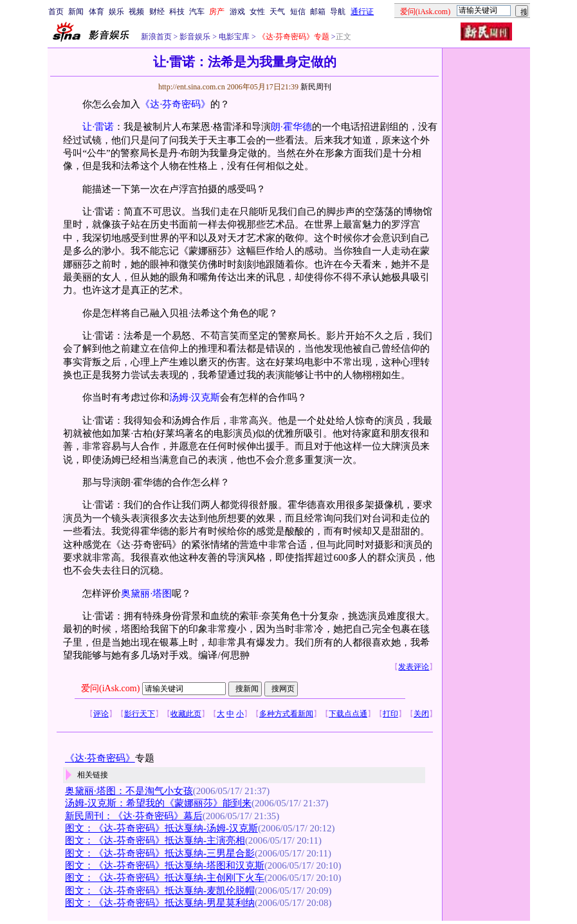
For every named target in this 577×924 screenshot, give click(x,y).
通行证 (362, 12)
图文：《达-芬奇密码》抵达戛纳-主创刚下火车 (165, 878)
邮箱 (318, 12)
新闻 (76, 12)
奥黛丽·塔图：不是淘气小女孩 (129, 791)
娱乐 (116, 12)
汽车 (197, 12)
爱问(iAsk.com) (110, 688)
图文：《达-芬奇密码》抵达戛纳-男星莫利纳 (160, 903)
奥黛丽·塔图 (146, 593)
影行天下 (140, 714)
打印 (390, 714)
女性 (257, 12)
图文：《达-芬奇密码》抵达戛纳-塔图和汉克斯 (165, 865)
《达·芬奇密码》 (175, 104)
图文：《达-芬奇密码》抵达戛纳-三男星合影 (160, 853)
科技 (177, 12)
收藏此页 (186, 714)
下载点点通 (348, 714)
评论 (101, 714)
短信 (298, 12)
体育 (96, 12)
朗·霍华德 (291, 127)
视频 (136, 12)
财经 (157, 12)
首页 (56, 12)
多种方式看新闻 (286, 714)
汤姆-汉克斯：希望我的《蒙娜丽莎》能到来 (158, 803)
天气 (277, 12)
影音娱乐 (195, 37)
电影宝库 (233, 37)
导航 (338, 12)
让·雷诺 (98, 127)
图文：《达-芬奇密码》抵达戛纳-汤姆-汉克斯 (161, 828)
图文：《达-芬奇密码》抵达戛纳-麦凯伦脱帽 (160, 891)
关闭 (421, 714)
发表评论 (414, 667)
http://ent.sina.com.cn (193, 87)
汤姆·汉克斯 (195, 397)
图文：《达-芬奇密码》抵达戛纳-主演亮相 (155, 840)
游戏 (237, 12)
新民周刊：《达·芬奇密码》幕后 (134, 816)
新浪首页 (156, 37)
